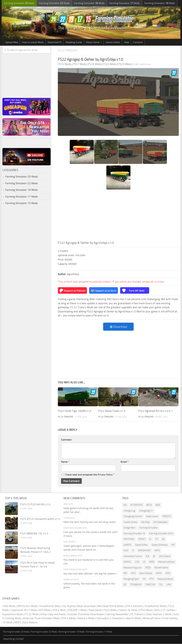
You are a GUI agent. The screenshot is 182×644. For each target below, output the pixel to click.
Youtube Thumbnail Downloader (86, 614)
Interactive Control (133, 556)
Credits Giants (130, 522)
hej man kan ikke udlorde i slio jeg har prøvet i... (91, 574)
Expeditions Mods (13, 614)
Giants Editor (113, 42)
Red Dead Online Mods (110, 606)
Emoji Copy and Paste (53, 614)
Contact (20, 639)
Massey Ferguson (133, 568)
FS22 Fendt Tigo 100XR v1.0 (75, 411)
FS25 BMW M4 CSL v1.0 (34, 534)
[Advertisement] (118, 216)
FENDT (142, 539)
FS (157, 539)
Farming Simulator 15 (134, 533)
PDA (168, 573)
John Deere (165, 556)
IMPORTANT (144, 551)
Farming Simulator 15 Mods (22, 203)
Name (65, 462)
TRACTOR (150, 585)
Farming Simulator (149, 528)
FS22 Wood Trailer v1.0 (112, 411)
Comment (66, 440)
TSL (161, 585)
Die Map (145, 522)
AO (125, 505)
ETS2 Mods (146, 610)
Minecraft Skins (152, 618)
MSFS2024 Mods (27, 606)
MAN (152, 562)
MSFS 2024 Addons (26, 622)
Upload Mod (11, 42)
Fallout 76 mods (128, 610)
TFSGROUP (136, 585)
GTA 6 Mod (59, 610)
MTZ (133, 573)
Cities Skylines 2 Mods (158, 614)
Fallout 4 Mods (86, 618)
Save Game (95, 610)
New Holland (146, 573)
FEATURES (129, 539)
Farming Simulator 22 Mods (22, 183)
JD (154, 556)
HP (173, 545)
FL (150, 539)
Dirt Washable (160, 522)
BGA (158, 505)
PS (144, 579)
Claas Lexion (152, 516)
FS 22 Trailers (68, 51)
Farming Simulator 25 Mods (22, 177)
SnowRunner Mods (155, 606)
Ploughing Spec (131, 579)
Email (125, 462)
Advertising (9, 639)
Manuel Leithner (166, 562)
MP (125, 573)
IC (133, 551)
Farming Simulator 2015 (161, 533)
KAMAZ (127, 562)
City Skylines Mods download (79, 606)
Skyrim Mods (133, 618)
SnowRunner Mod (50, 606)
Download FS (55, 42)
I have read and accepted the (88, 475)
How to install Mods (33, 42)
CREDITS (167, 516)
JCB (147, 556)
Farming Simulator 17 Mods (22, 197)
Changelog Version (133, 516)
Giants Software (160, 545)
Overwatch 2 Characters (110, 618)
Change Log (129, 511)
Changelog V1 (146, 511)
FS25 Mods (110, 610)
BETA (149, 505)
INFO (157, 551)
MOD (148, 568)
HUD (126, 551)
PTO (152, 579)
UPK (169, 585)
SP (125, 585)
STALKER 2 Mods (77, 610)
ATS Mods (45, 610)
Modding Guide (74, 42)
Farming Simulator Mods (19, 3)
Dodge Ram (129, 528)
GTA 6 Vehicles (134, 606)
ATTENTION (136, 505)
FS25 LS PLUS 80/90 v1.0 (35, 504)
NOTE (159, 573)
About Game (93, 42)
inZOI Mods (9, 606)
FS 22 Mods (32, 614)
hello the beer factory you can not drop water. (90, 522)
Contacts (138, 42)
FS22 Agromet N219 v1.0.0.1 (155, 411)
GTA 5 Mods (69, 618)
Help (127, 42)
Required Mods (165, 579)
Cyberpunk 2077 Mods (24, 610)
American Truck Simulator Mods (41, 618)
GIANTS (127, 545)
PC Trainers (137, 614)
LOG (137, 562)
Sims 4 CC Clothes (165, 610)
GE (163, 539)
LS (144, 562)
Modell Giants (161, 568)
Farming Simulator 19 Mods (22, 190)
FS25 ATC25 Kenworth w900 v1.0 (40, 519)
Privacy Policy (105, 475)
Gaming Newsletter (117, 614)
